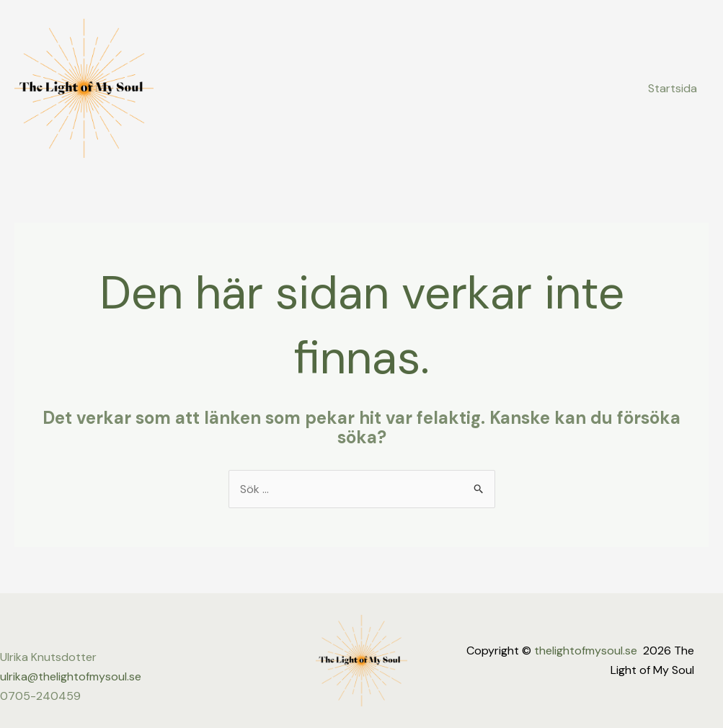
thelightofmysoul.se (586, 651)
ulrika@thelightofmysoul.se (71, 676)
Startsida (673, 88)
